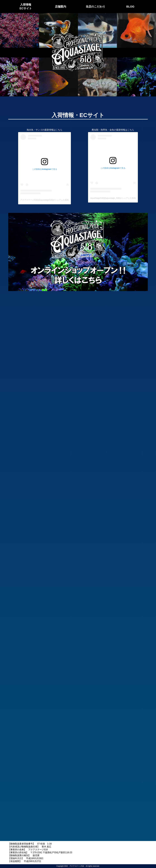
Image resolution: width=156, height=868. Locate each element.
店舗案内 (61, 7)
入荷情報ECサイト (26, 6)
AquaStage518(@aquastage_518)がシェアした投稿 (113, 198)
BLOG (130, 7)
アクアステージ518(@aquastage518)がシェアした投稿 (45, 200)
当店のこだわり (95, 7)
